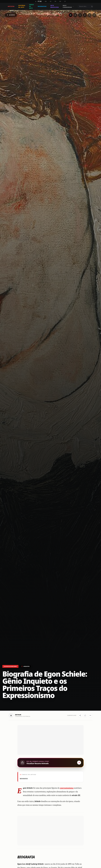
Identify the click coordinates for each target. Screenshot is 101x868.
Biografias (42, 6)
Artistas (11, 6)
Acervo (11, 15)
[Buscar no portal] (92, 6)
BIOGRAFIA (24, 816)
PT (71, 15)
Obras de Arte (32, 6)
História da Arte (22, 6)
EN (46, 1)
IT (65, 1)
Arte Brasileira (55, 6)
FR (55, 1)
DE (60, 1)
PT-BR (40, 1)
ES (51, 1)
